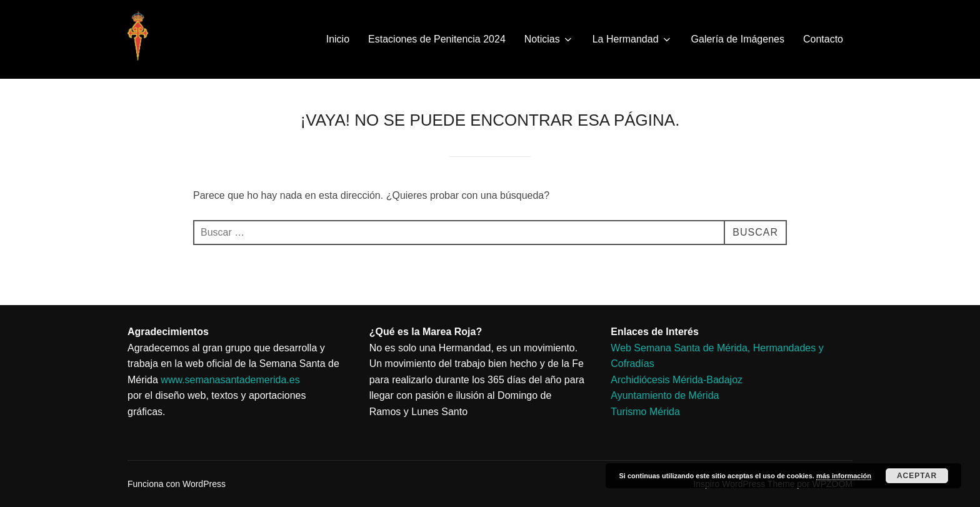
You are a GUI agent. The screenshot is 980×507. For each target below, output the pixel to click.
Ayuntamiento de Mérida (665, 395)
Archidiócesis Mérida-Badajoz (677, 380)
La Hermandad (632, 39)
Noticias (549, 39)
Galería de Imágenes (738, 39)
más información (844, 476)
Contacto (823, 39)
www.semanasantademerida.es (230, 380)
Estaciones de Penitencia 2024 (437, 39)
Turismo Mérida (645, 412)
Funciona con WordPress (177, 484)
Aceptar (917, 476)
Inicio (338, 39)
